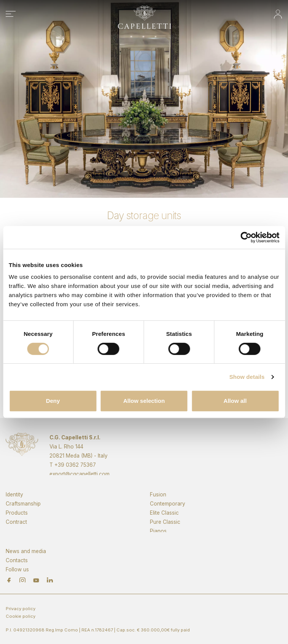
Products (17, 525)
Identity (14, 506)
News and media (26, 561)
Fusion (158, 506)
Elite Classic (164, 525)
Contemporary (168, 515)
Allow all (235, 401)
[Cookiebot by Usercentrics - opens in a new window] (246, 237)
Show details (247, 377)
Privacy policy (21, 609)
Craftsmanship (23, 515)
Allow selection (144, 401)
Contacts (17, 570)
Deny (53, 401)
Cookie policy (21, 616)
